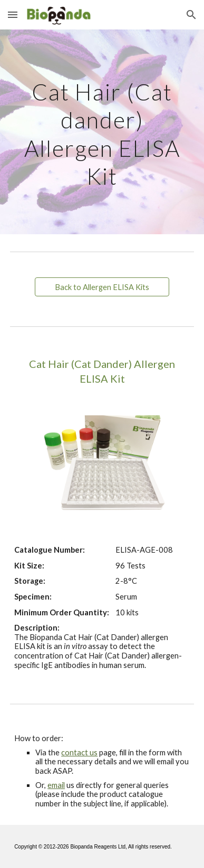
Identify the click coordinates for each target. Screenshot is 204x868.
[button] (13, 14)
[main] (102, 132)
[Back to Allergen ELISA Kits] (102, 287)
